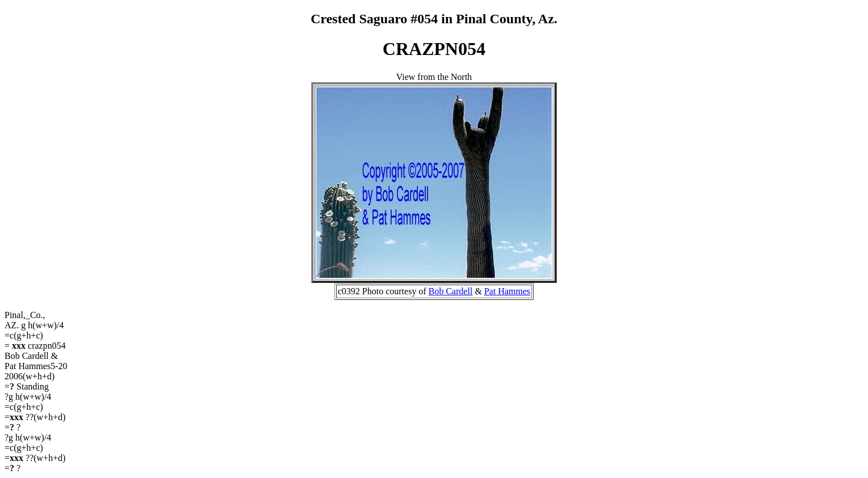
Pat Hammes (507, 291)
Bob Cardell (451, 291)
